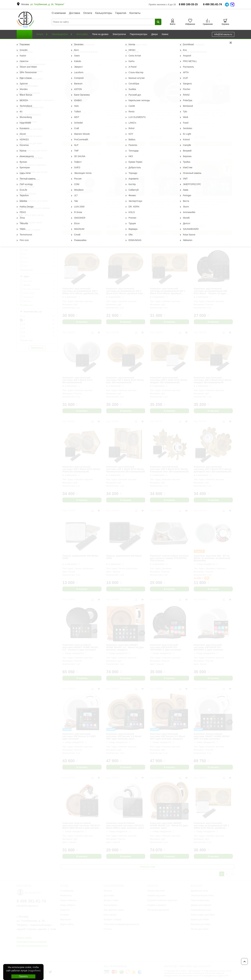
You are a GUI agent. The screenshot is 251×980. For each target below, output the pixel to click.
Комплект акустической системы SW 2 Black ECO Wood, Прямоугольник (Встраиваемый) (126, 469)
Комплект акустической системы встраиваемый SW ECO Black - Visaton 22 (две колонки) (211, 291)
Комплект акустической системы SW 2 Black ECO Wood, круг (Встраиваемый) (125, 380)
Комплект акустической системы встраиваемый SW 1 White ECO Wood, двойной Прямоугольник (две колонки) (212, 825)
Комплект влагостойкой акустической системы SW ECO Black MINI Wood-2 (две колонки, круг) (82, 825)
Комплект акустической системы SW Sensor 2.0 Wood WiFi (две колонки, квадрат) (168, 736)
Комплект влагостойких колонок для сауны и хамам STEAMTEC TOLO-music (169, 558)
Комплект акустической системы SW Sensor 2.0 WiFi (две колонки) (79, 736)
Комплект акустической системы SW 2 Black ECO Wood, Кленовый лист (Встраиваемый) (169, 469)
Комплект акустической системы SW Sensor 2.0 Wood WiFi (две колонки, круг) (124, 736)
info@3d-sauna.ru (223, 34)
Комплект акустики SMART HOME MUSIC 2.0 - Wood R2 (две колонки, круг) (169, 825)
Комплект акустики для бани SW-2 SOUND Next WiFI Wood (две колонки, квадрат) (211, 202)
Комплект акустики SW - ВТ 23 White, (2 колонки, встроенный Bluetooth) (212, 558)
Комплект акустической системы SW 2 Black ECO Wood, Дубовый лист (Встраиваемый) (213, 469)
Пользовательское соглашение (32, 942)
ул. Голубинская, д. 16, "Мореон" (47, 4)
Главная (21, 42)
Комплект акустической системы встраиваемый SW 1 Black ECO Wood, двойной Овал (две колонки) (125, 291)
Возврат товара (24, 938)
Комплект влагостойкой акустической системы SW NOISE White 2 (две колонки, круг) (79, 202)
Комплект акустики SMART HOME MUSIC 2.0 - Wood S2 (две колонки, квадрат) (125, 647)
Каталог (32, 42)
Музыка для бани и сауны (66, 42)
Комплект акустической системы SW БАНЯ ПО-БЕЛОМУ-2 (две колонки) (209, 647)
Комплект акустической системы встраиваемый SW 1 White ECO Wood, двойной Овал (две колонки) (81, 291)
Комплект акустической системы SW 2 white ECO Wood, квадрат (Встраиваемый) (169, 380)
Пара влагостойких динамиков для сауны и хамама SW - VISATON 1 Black (81, 113)
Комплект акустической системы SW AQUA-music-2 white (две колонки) (123, 113)
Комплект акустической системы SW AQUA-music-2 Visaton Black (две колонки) (166, 113)
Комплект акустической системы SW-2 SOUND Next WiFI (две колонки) (125, 202)
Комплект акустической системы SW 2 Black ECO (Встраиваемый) (77, 380)
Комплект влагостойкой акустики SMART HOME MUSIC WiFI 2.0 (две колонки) (212, 736)
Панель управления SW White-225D (81, 557)
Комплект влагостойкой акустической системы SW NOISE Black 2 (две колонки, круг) (211, 113)
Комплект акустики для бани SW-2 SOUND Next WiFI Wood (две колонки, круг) (167, 202)
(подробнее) (34, 971)
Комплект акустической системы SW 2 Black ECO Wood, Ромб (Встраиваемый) (81, 469)
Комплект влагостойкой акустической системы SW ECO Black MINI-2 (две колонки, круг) (125, 825)
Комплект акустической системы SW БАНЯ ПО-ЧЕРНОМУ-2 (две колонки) (166, 647)
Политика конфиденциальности (32, 946)
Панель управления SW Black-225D (124, 557)
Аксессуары (45, 42)
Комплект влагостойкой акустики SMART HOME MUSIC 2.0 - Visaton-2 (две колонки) (80, 647)
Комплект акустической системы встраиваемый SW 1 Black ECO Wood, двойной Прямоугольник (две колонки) (168, 291)
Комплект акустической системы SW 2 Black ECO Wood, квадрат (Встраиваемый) (213, 380)
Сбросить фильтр (37, 47)
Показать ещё (148, 867)
